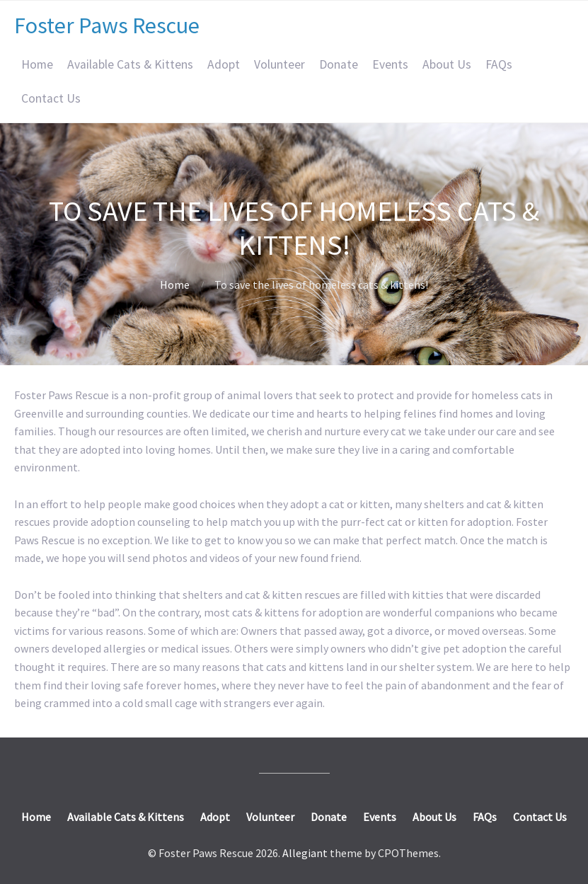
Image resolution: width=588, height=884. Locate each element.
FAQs (499, 64)
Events (390, 64)
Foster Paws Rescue (107, 25)
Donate (339, 64)
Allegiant (305, 853)
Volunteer (279, 64)
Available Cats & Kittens (130, 64)
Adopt (224, 64)
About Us (447, 64)
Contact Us (51, 98)
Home (37, 64)
